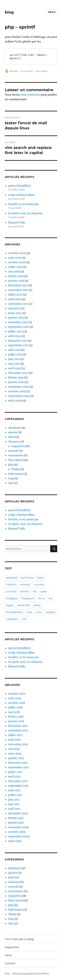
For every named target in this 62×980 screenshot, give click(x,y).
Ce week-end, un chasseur (25, 213)
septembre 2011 (18, 345)
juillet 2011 (15, 354)
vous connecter (30, 95)
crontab (11, 591)
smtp (37, 605)
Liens (8, 955)
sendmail (24, 605)
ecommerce (16, 455)
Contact (10, 963)
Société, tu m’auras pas (23, 204)
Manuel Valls (17, 222)
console (13, 451)
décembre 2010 (18, 373)
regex (10, 605)
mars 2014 (15, 313)
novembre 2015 (18, 304)
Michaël (14, 71)
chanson (14, 441)
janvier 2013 (16, 318)
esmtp (25, 591)
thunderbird (14, 612)
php (11, 464)
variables (12, 619)
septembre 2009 (19, 396)
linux (41, 598)
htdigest (12, 598)
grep (44, 591)
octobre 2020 (17, 253)
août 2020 (15, 258)
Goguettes (18, 446)
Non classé (42, 71)
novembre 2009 (19, 387)
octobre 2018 (17, 262)
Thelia (16, 469)
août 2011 (14, 350)
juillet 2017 (15, 295)
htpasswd (28, 598)
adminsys (14, 428)
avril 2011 (14, 368)
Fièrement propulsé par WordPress (31, 974)
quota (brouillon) (19, 186)
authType (27, 578)
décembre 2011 (18, 341)
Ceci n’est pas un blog (19, 939)
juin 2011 (14, 359)
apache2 (12, 578)
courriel (39, 585)
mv (51, 598)
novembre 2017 (18, 290)
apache (13, 432)
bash (11, 437)
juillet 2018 (15, 267)
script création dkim (21, 195)
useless (50, 612)
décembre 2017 (18, 285)
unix (39, 612)
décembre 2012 (18, 322)
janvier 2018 (16, 281)
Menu (52, 12)
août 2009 (15, 400)
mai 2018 (14, 271)
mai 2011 (14, 364)
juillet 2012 (15, 331)
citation (11, 585)
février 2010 (16, 377)
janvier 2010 (16, 382)
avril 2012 (14, 336)
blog (9, 12)
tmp (11, 478)
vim (11, 483)
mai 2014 (14, 308)
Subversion (15, 474)
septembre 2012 (19, 327)
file (35, 591)
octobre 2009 (17, 391)
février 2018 (16, 276)
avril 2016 (14, 299)
